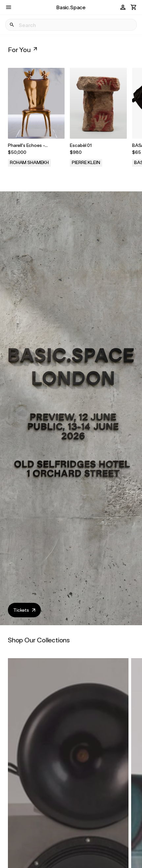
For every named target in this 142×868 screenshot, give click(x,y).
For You (23, 49)
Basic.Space (71, 7)
